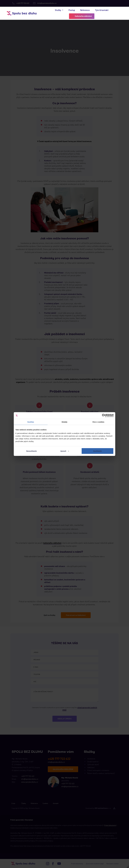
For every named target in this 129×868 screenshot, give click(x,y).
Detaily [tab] (64, 422)
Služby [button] (58, 10)
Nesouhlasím (32, 451)
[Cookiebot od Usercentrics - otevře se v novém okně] (104, 416)
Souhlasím (98, 451)
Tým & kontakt (102, 10)
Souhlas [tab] (31, 422)
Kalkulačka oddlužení (83, 16)
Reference (85, 10)
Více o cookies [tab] (98, 422)
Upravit (65, 451)
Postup (72, 10)
